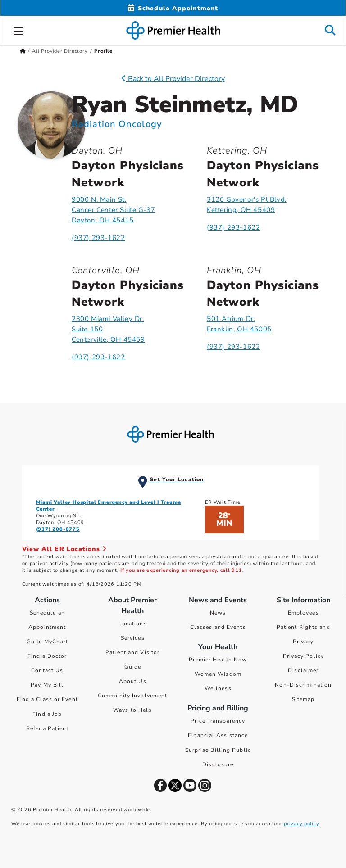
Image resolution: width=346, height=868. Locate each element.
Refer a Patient (48, 728)
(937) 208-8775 (58, 529)
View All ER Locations (64, 549)
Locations (133, 624)
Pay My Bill (47, 685)
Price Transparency (218, 721)
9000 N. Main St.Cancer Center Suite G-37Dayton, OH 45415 (113, 210)
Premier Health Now (218, 660)
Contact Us (47, 670)
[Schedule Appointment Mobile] (173, 8)
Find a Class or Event (47, 699)
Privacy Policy (303, 656)
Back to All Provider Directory (173, 79)
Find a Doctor (47, 656)
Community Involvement (132, 696)
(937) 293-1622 (98, 238)
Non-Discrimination (303, 685)
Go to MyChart (47, 642)
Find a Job (47, 714)
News (218, 613)
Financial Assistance (218, 735)
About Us (133, 681)
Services (133, 638)
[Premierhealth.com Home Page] (23, 51)
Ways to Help (132, 710)
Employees (303, 613)
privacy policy (301, 824)
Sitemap (303, 699)
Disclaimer (303, 670)
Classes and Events (218, 627)
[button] (19, 30)
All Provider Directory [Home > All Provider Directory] (60, 51)
